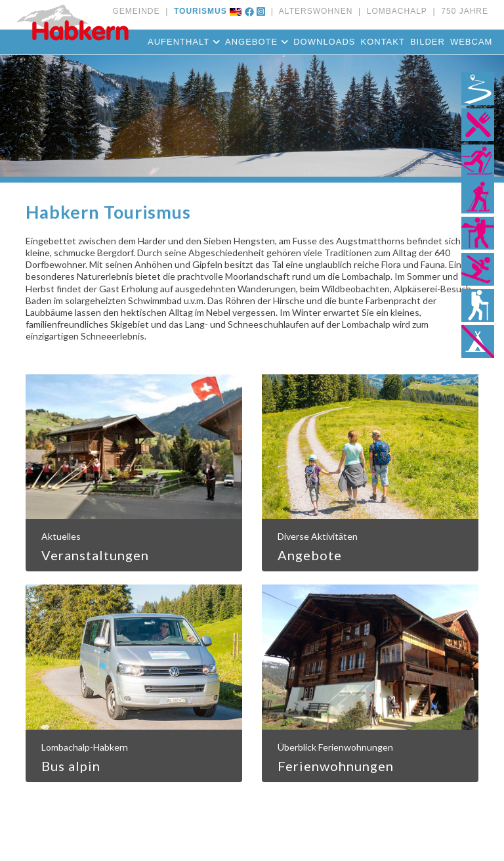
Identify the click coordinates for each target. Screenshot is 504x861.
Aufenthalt (184, 42)
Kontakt (382, 42)
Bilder (428, 42)
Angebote (257, 42)
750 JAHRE (462, 11)
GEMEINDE (136, 11)
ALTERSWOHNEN (313, 11)
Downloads (324, 42)
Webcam (472, 42)
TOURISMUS (197, 11)
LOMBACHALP (394, 11)
